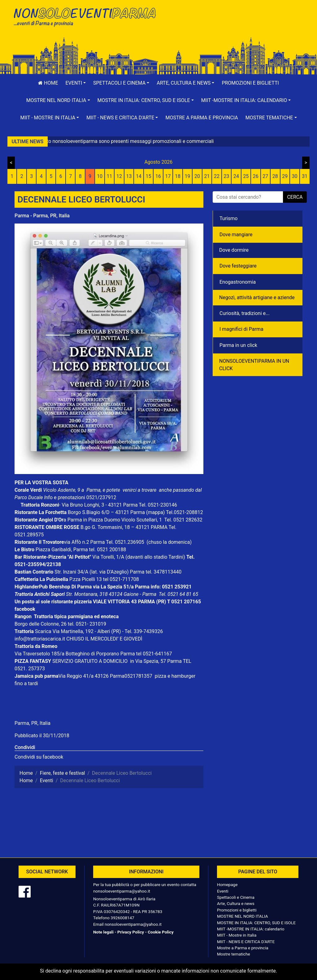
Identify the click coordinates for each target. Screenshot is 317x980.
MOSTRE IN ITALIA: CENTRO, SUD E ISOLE (256, 923)
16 (158, 176)
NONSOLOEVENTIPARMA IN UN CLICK (254, 365)
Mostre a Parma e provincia (202, 118)
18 (178, 176)
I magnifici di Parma (241, 329)
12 (119, 176)
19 (187, 176)
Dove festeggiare (238, 266)
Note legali (103, 932)
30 (295, 176)
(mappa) (156, 512)
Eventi (223, 891)
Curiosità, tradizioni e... (245, 313)
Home (48, 83)
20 (197, 176)
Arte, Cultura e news (236, 903)
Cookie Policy (161, 932)
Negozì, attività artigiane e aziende (257, 297)
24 (236, 176)
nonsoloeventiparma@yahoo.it (122, 891)
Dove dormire (234, 250)
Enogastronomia (238, 282)
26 (256, 176)
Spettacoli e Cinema (236, 897)
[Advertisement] (233, 25)
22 (217, 176)
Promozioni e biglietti (250, 83)
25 (246, 176)
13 (129, 176)
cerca (295, 197)
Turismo (228, 218)
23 (226, 176)
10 (100, 176)
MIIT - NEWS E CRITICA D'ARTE (246, 942)
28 (275, 176)
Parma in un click (238, 345)
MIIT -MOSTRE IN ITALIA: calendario (251, 929)
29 (285, 176)
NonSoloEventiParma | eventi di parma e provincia (84, 18)
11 (110, 176)
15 (149, 176)
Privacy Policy (131, 932)
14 (139, 176)
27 (265, 176)
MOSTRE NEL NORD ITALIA (243, 916)
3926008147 (122, 918)
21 (207, 176)
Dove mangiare (236, 235)
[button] (76, 83)
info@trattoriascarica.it (40, 639)
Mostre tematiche (234, 954)
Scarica (44, 631)
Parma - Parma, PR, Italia (42, 216)
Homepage (227, 885)
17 (168, 176)
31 (305, 176)
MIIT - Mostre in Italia (237, 935)
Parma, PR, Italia (33, 723)
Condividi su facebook (39, 757)
